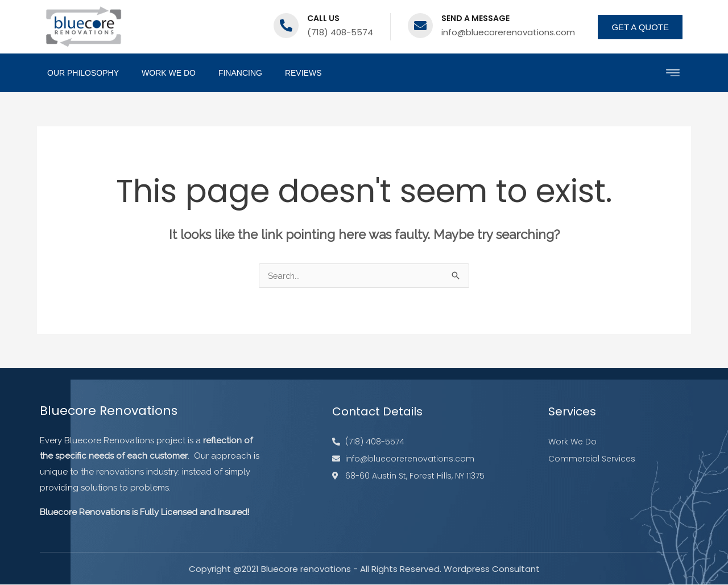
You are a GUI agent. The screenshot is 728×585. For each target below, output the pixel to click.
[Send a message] (420, 26)
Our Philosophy (83, 73)
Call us (323, 18)
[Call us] (286, 26)
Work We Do (169, 73)
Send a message (475, 18)
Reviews (303, 73)
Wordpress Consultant (492, 569)
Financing (240, 73)
